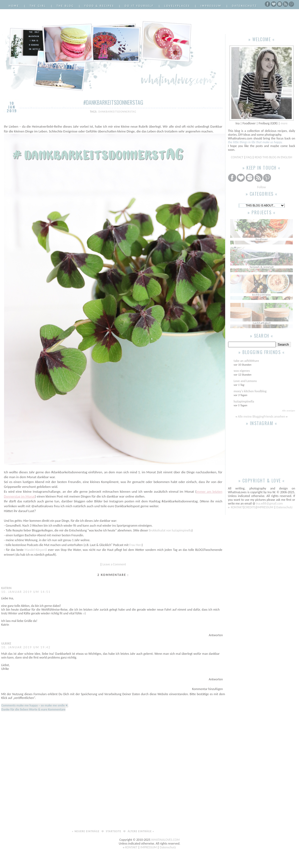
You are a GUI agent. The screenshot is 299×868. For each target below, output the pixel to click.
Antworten (216, 635)
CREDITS (250, 507)
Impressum (211, 6)
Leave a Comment (114, 564)
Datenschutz (245, 6)
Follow (262, 187)
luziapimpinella (244, 401)
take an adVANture (246, 361)
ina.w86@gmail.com (269, 503)
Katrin (7, 588)
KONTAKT (237, 507)
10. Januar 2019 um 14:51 (26, 592)
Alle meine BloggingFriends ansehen (262, 416)
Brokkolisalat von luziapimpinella (170, 530)
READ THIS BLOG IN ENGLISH (273, 157)
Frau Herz (135, 545)
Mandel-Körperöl (36, 550)
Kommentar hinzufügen (207, 689)
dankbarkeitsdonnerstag (117, 112)
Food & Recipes (99, 6)
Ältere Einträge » (141, 831)
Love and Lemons (245, 381)
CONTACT (238, 157)
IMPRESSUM (265, 507)
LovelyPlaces (177, 6)
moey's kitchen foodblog (250, 391)
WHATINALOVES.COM (166, 840)
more (284, 123)
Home (14, 6)
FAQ (249, 157)
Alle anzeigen (288, 410)
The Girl (38, 6)
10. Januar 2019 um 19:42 (26, 647)
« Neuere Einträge (86, 831)
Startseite (114, 831)
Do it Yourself (139, 6)
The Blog (65, 6)
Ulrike (6, 643)
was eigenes (242, 371)
